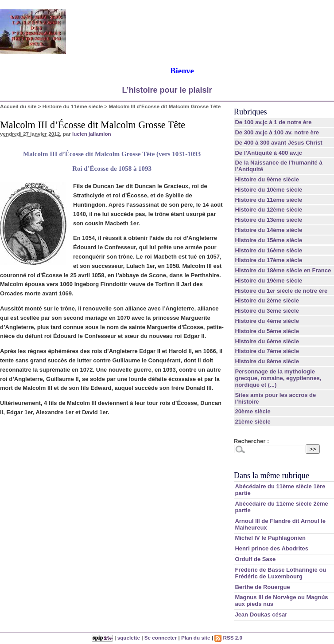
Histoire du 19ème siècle (268, 281)
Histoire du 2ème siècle (267, 300)
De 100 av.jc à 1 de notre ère (273, 122)
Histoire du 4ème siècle (267, 321)
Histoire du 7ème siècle (267, 351)
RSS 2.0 (228, 638)
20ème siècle (252, 411)
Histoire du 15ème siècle (268, 240)
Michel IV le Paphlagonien (270, 538)
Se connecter (161, 638)
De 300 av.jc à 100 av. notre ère (277, 132)
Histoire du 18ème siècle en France (283, 270)
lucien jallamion (92, 134)
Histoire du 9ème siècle (267, 179)
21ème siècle (252, 422)
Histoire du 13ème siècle (268, 220)
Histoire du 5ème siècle (267, 331)
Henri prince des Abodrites (272, 548)
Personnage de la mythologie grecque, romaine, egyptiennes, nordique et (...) (278, 378)
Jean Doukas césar (261, 615)
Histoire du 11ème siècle (73, 106)
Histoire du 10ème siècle (268, 190)
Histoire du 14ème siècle (268, 230)
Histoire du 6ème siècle (267, 341)
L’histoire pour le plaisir (167, 90)
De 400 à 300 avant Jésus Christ (278, 143)
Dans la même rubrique (272, 475)
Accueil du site (18, 106)
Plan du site (196, 638)
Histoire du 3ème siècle (267, 311)
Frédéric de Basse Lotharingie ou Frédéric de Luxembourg (280, 573)
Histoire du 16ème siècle (268, 250)
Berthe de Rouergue (262, 587)
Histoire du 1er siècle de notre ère (281, 291)
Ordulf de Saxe (255, 559)
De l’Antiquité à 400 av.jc (268, 153)
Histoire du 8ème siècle (267, 361)
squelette (129, 638)
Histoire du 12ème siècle (268, 210)
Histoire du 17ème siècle (268, 260)
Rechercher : (251, 441)
